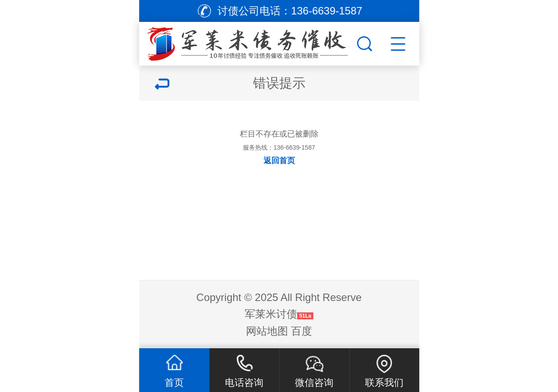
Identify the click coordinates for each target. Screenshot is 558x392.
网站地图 (267, 331)
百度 (302, 331)
